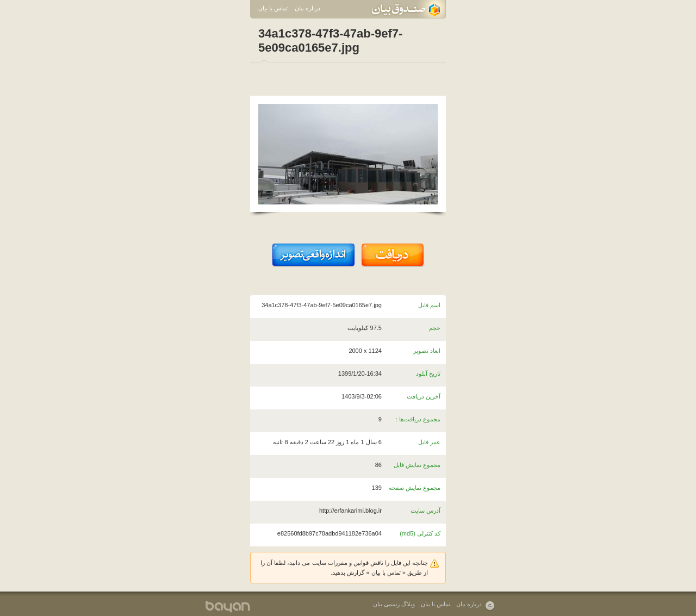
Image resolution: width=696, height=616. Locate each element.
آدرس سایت (425, 511)
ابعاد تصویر (427, 351)
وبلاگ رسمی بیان (394, 604)
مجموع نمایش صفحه (415, 488)
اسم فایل (429, 305)
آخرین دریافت (424, 396)
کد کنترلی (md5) (420, 533)
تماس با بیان (273, 8)
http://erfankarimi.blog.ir (350, 511)
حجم (435, 328)
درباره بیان (307, 8)
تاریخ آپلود (428, 374)
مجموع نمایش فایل (417, 465)
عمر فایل (429, 442)
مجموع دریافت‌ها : (418, 419)
